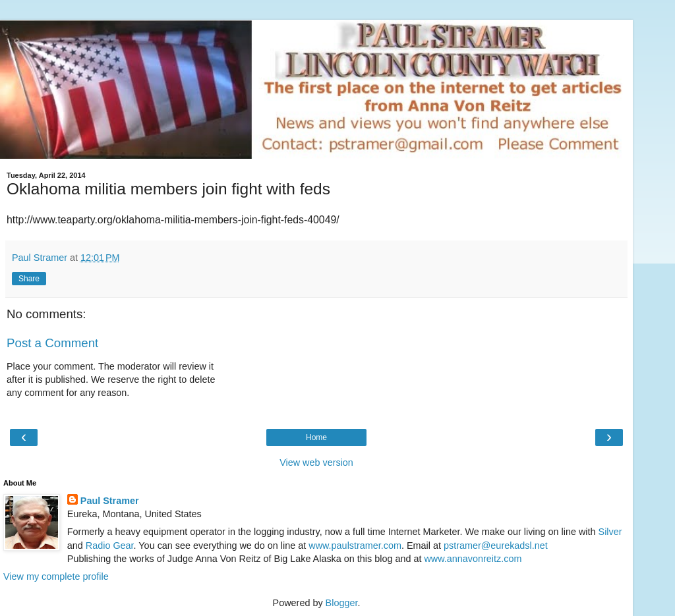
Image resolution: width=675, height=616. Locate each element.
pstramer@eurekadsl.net (496, 546)
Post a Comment (52, 343)
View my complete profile (56, 576)
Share (29, 279)
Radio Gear (110, 546)
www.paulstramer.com (355, 546)
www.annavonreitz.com (473, 559)
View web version (316, 462)
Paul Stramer (110, 501)
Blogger (342, 603)
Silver (610, 532)
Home (316, 437)
